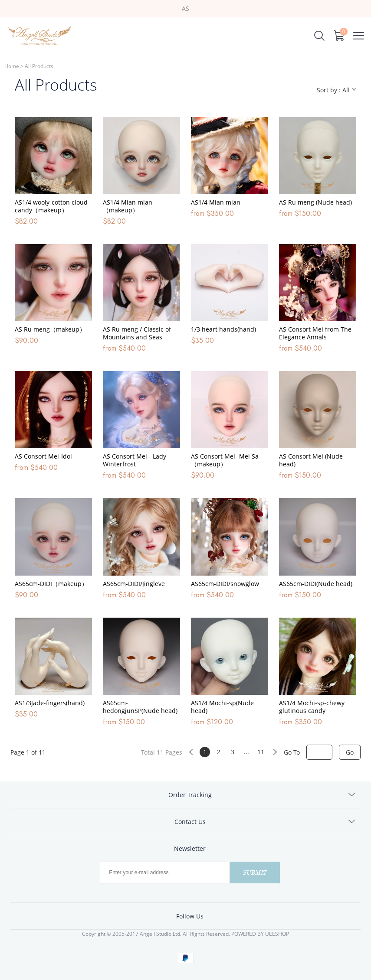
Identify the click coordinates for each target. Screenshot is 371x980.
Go (350, 752)
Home (12, 66)
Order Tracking (190, 795)
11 (261, 752)
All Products (39, 66)
